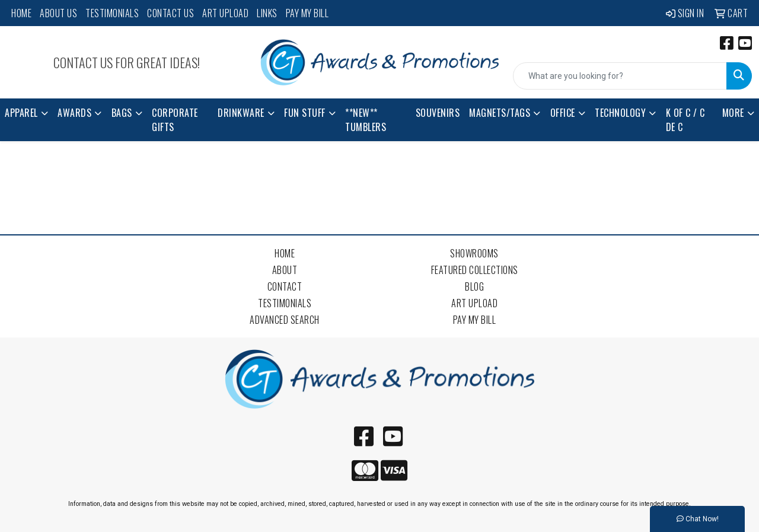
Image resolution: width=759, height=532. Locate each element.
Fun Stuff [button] (305, 113)
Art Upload (225, 13)
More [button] (733, 113)
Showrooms (474, 253)
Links (267, 13)
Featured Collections (475, 270)
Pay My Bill (307, 13)
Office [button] (563, 113)
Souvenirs (438, 113)
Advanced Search (285, 320)
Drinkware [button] (241, 113)
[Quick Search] (620, 76)
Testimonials (112, 13)
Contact (285, 286)
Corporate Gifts (175, 120)
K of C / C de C (685, 120)
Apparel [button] (21, 113)
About (285, 270)
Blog (474, 286)
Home (21, 13)
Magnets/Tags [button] (500, 113)
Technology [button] (620, 113)
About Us (58, 13)
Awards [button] (74, 113)
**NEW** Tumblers (366, 120)
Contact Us (170, 13)
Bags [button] (122, 113)
